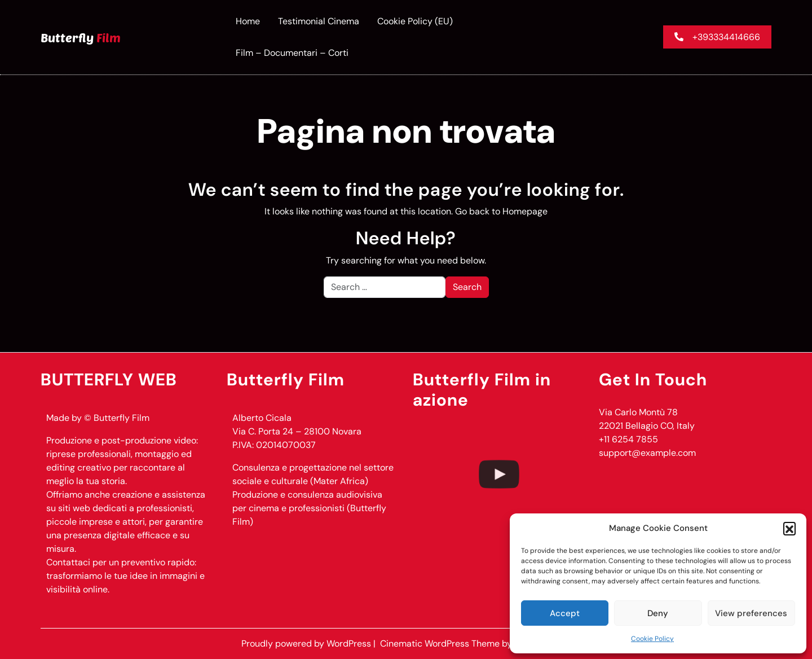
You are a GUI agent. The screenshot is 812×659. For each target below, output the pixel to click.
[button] (789, 528)
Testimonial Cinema (319, 21)
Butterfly (81, 37)
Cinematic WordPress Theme (441, 643)
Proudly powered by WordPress (307, 643)
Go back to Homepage (501, 211)
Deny (658, 613)
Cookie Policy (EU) (415, 21)
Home (248, 21)
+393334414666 (717, 37)
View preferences (751, 613)
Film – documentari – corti (292, 53)
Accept (565, 613)
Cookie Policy (652, 639)
